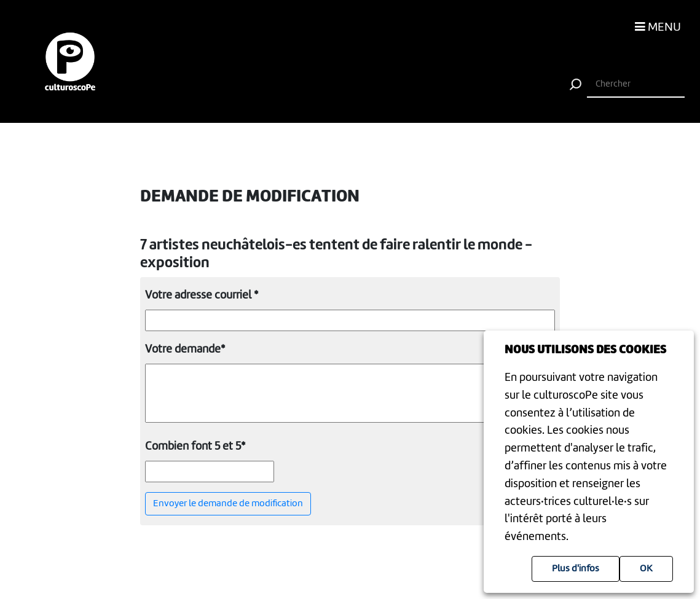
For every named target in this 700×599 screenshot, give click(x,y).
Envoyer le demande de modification (228, 504)
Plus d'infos (576, 569)
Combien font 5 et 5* (195, 447)
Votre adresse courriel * (202, 296)
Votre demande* (185, 350)
